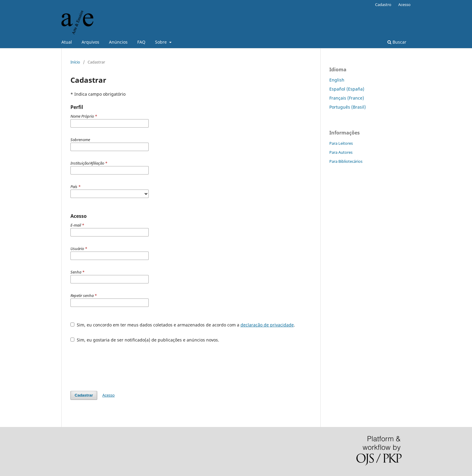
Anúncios (118, 42)
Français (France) (347, 98)
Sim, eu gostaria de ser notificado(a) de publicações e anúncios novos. (145, 340)
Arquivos (90, 42)
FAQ (141, 42)
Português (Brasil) (348, 107)
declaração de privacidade (267, 325)
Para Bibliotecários (346, 161)
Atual (67, 42)
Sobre (161, 42)
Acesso (404, 5)
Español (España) (347, 89)
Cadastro (383, 5)
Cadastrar (84, 395)
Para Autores (341, 152)
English (337, 80)
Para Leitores (341, 143)
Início (75, 62)
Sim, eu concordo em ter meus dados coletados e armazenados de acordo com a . (183, 325)
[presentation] (116, 364)
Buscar (397, 42)
